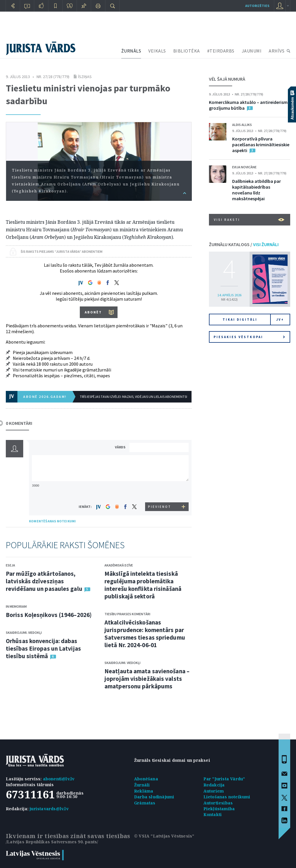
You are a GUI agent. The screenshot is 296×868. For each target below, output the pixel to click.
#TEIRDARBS (221, 51)
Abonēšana (146, 779)
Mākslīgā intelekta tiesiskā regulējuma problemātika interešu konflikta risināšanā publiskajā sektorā (143, 585)
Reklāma (144, 791)
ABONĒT (93, 312)
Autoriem (214, 791)
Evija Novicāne (244, 167)
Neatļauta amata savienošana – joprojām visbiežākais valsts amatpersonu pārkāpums (147, 679)
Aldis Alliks (242, 125)
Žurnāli (142, 785)
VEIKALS (157, 51)
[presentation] (160, 491)
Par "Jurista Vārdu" (224, 779)
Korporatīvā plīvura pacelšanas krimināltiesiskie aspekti (261, 145)
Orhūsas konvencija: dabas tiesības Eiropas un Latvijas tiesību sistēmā (43, 648)
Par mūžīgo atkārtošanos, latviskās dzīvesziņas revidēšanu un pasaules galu (44, 581)
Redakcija (214, 785)
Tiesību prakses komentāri (127, 614)
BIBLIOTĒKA (187, 51)
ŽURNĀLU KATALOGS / (244, 244)
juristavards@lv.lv (49, 809)
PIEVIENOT (160, 507)
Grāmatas (145, 803)
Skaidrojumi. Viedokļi (24, 632)
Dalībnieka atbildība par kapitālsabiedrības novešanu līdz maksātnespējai (257, 190)
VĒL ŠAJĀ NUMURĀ (227, 79)
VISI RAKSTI (249, 220)
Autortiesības (218, 803)
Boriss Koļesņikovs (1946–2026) (49, 615)
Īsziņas (85, 77)
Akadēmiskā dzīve (119, 565)
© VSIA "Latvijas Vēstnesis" (164, 836)
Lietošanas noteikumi (227, 797)
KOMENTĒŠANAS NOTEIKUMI (52, 521)
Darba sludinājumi (154, 797)
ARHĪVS (277, 51)
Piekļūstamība (219, 809)
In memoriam (16, 606)
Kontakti (213, 814)
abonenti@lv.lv (59, 779)
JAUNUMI (252, 51)
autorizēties (257, 6)
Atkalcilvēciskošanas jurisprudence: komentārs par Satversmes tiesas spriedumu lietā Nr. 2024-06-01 (145, 634)
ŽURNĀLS (131, 51)
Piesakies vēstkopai (249, 337)
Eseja (10, 565)
